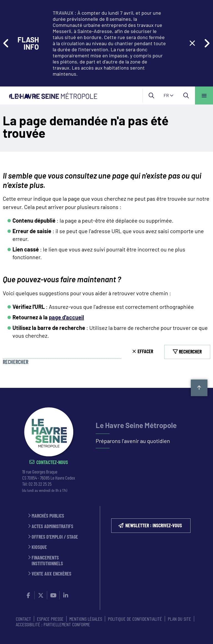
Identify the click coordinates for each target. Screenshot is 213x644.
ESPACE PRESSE (50, 619)
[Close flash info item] (192, 43)
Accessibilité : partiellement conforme (53, 624)
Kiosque (39, 547)
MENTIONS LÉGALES (86, 619)
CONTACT (23, 619)
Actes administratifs (52, 526)
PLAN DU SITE (179, 619)
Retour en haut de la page (199, 388)
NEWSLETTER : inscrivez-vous (154, 525)
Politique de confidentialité (135, 619)
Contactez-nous (52, 462)
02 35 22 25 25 (40, 484)
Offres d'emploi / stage (55, 537)
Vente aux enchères (51, 574)
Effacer (145, 351)
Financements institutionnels (47, 560)
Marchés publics (48, 516)
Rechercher (16, 362)
